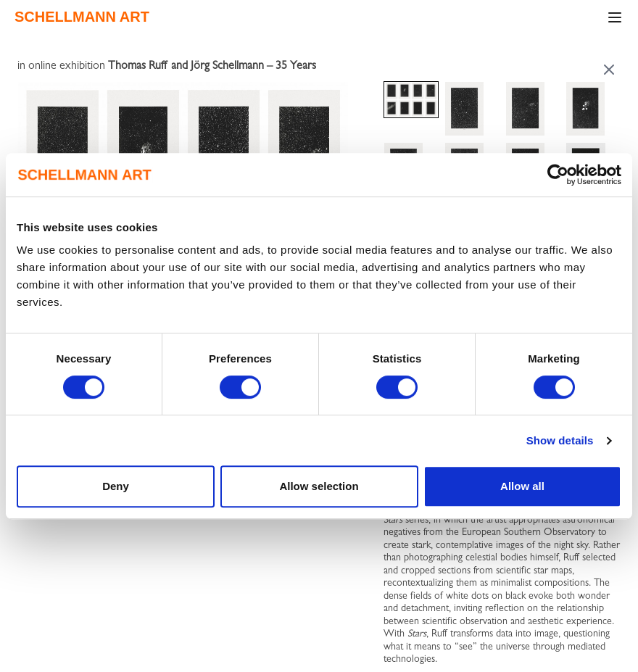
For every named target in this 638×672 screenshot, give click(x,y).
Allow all (522, 486)
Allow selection (319, 486)
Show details (560, 440)
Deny (116, 486)
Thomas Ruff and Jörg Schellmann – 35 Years (212, 67)
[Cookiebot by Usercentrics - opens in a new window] (558, 175)
